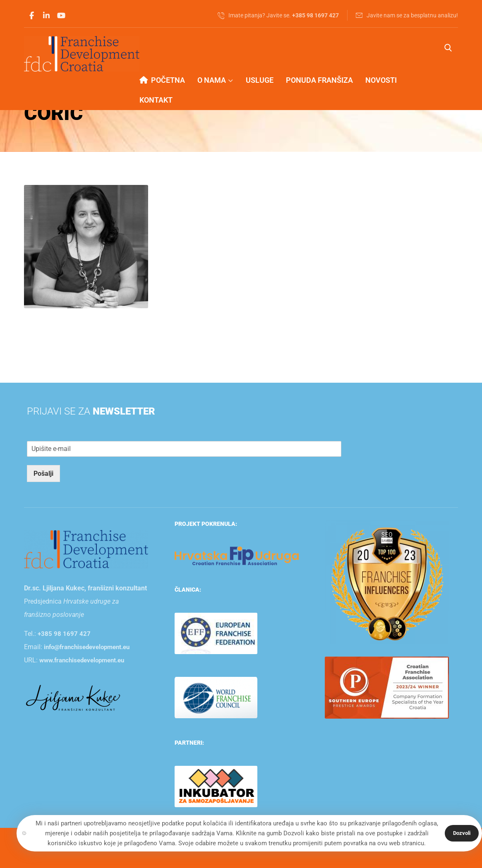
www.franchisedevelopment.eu (82, 660)
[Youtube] (61, 16)
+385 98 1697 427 (64, 634)
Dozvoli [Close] (462, 833)
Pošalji (43, 474)
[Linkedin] (46, 16)
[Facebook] (31, 16)
